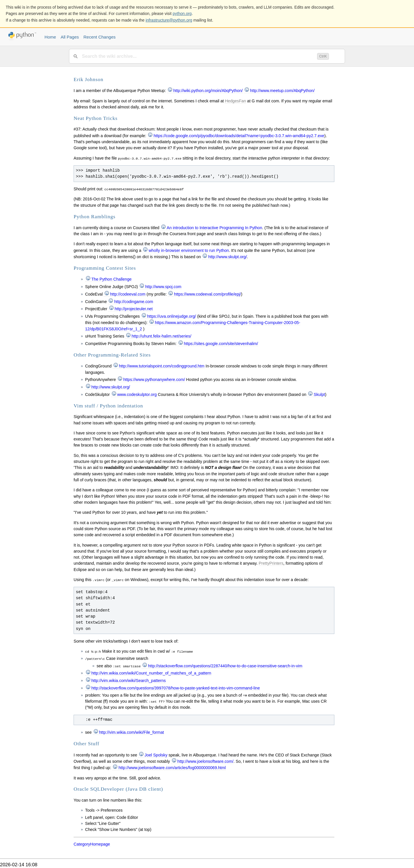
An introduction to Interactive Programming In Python (214, 228)
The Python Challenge (112, 279)
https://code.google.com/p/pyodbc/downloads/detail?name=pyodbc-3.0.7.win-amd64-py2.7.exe (239, 136)
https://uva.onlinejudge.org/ (172, 316)
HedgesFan (235, 101)
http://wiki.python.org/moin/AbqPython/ (208, 91)
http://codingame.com (134, 302)
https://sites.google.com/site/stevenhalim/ (221, 344)
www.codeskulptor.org (137, 394)
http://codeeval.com (128, 294)
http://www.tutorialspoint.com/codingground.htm (162, 366)
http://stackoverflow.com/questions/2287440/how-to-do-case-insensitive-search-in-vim (225, 666)
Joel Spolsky (156, 755)
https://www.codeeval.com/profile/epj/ (207, 294)
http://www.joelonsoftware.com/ (205, 761)
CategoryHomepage (92, 844)
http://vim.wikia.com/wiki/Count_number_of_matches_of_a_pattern (151, 673)
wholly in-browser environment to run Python (189, 250)
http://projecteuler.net (134, 309)
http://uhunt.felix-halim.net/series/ (162, 336)
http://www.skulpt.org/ (228, 257)
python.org (182, 14)
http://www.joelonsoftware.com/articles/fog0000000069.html (172, 768)
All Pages (70, 37)
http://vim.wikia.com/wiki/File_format (131, 732)
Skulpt (319, 394)
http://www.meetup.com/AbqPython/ (282, 91)
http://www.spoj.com (163, 287)
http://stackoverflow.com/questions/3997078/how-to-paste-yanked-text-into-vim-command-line (176, 688)
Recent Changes (99, 37)
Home (50, 37)
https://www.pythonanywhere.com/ (154, 380)
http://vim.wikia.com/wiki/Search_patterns (129, 681)
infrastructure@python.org (169, 20)
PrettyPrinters (271, 563)
